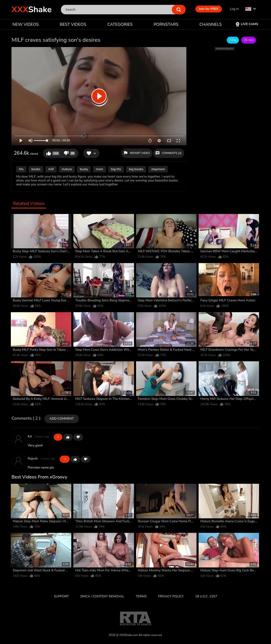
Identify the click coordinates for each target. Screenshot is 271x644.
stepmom (158, 169)
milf (51, 169)
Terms (141, 596)
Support (61, 596)
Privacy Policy (171, 596)
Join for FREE (209, 9)
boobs (36, 169)
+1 (68, 437)
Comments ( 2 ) (26, 418)
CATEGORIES (120, 24)
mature (67, 169)
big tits (116, 169)
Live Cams (247, 24)
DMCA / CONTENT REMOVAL (102, 596)
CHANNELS (211, 24)
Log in (234, 9)
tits (21, 169)
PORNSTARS (166, 24)
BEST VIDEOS (73, 24)
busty (84, 169)
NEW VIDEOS (26, 24)
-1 (78, 437)
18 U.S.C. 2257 (206, 596)
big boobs (136, 169)
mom (99, 169)
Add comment (62, 419)
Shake (32, 10)
